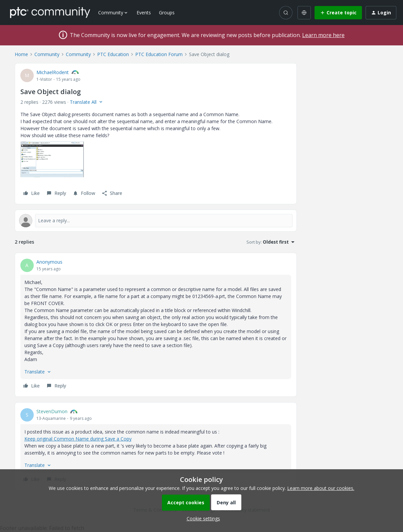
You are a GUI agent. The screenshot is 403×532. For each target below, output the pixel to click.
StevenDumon (52, 411)
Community (47, 54)
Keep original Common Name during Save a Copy (78, 439)
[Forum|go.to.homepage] (50, 12)
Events (144, 13)
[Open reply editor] (156, 221)
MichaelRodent (53, 72)
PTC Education (113, 54)
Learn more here (323, 35)
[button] (338, 13)
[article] (156, 325)
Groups (167, 13)
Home (21, 54)
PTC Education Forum (159, 54)
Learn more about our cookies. (321, 488)
